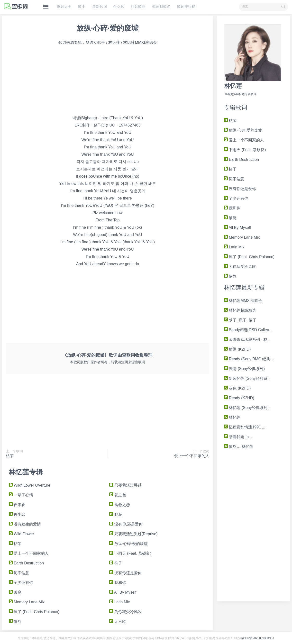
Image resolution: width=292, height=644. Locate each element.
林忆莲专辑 (26, 472)
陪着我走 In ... (238, 437)
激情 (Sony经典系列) (244, 369)
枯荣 (230, 121)
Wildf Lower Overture (30, 485)
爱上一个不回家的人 (244, 140)
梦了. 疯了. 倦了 (240, 320)
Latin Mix (234, 247)
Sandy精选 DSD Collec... (248, 330)
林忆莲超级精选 (240, 310)
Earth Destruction (241, 159)
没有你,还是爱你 (126, 524)
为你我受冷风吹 (240, 267)
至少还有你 (236, 198)
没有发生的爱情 (25, 524)
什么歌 (119, 6)
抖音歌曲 (138, 6)
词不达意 (234, 179)
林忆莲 (233, 86)
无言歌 (118, 621)
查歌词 (128, 355)
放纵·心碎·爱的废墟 (243, 130)
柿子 (230, 169)
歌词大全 (64, 6)
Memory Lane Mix (242, 237)
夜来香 (17, 505)
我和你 (232, 208)
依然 (230, 276)
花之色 (118, 495)
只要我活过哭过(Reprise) (133, 534)
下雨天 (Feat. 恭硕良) (245, 150)
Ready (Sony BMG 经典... (249, 359)
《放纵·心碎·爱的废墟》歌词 (90, 355)
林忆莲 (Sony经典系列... (247, 408)
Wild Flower (21, 534)
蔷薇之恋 (119, 505)
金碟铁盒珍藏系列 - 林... (247, 340)
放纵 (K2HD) (237, 349)
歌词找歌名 (161, 6)
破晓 (230, 218)
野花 (116, 514)
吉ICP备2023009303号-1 (258, 638)
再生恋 (17, 514)
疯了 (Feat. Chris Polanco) (249, 257)
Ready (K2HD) (239, 398)
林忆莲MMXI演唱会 (243, 301)
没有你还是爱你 (240, 189)
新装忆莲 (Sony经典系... (247, 378)
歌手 (82, 6)
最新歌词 (100, 6)
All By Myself (237, 228)
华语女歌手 (95, 42)
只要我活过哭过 (125, 485)
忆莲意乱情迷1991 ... (245, 427)
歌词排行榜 (186, 6)
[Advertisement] (254, 525)
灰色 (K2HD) (237, 388)
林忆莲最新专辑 (244, 287)
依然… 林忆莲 (239, 447)
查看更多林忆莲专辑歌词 (240, 94)
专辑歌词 (236, 107)
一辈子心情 (21, 495)
